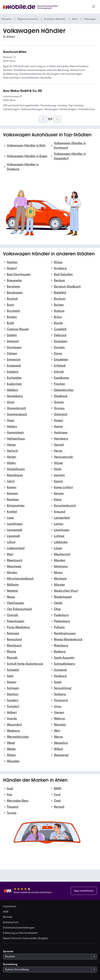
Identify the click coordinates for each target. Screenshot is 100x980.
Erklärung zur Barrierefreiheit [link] (20, 933)
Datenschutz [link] (11, 922)
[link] (22, 91)
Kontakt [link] (8, 917)
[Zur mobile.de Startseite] (35, 7)
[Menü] (94, 7)
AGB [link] (6, 912)
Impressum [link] (10, 906)
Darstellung (10, 964)
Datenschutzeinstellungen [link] (19, 928)
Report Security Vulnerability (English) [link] (26, 938)
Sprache (8, 951)
